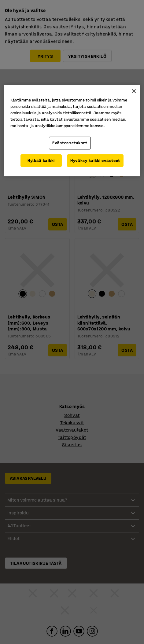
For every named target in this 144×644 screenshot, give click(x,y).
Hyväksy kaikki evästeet (95, 161)
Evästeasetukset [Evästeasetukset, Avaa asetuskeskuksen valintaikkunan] (70, 143)
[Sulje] (134, 91)
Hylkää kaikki (41, 161)
